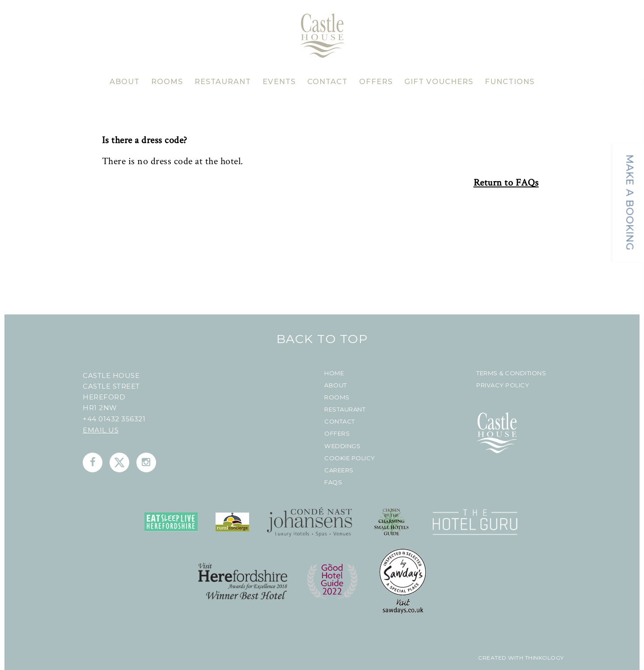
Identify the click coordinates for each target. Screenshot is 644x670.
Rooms (337, 397)
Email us (101, 430)
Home (334, 373)
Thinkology (544, 658)
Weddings (342, 446)
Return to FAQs (506, 183)
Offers (337, 434)
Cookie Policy (350, 458)
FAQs (333, 482)
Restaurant (345, 409)
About (336, 385)
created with (501, 658)
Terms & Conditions (511, 373)
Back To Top (322, 339)
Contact (340, 422)
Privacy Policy (503, 385)
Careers (339, 470)
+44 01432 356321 (114, 419)
